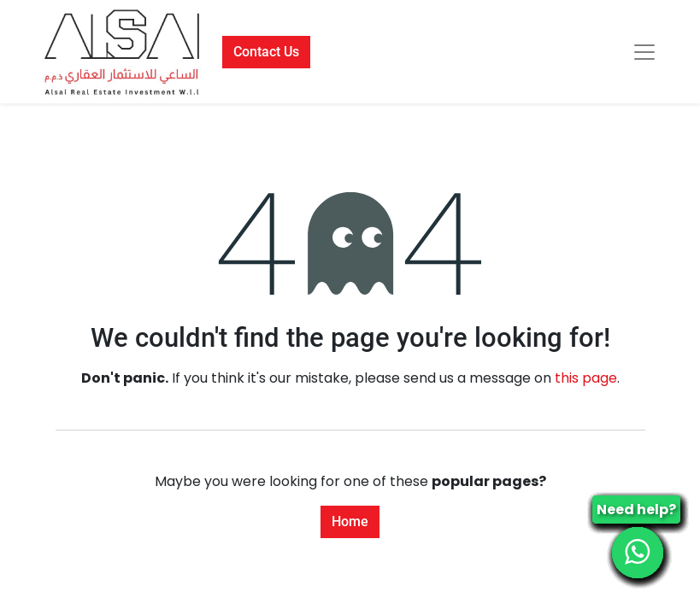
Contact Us (266, 52)
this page (586, 378)
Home (350, 521)
